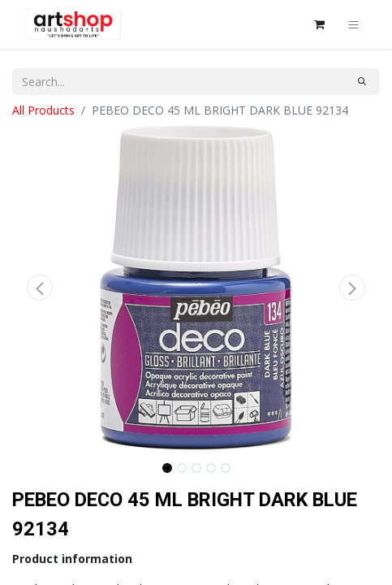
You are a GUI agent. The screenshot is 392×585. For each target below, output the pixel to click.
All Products (43, 110)
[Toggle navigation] (353, 24)
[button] (40, 288)
